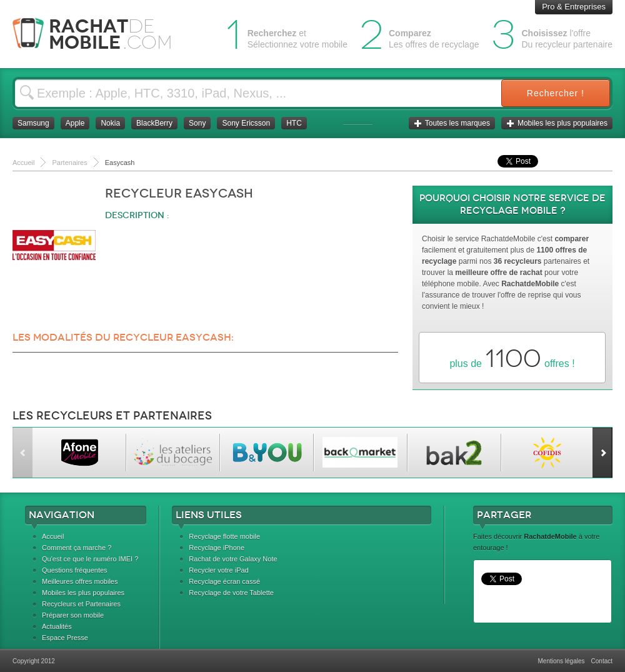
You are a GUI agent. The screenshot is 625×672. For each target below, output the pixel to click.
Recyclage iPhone (217, 548)
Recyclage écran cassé (224, 581)
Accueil (53, 536)
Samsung (33, 123)
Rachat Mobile (102, 34)
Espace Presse (65, 638)
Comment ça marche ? (77, 548)
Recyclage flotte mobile (224, 536)
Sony (197, 123)
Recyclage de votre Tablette (231, 593)
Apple (75, 123)
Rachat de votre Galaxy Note (233, 559)
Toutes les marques (452, 123)
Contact (602, 661)
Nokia (110, 123)
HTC (294, 123)
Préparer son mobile (73, 615)
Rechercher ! (556, 93)
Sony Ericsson (246, 123)
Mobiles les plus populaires (557, 123)
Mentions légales (561, 661)
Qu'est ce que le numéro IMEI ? (90, 559)
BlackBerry (154, 123)
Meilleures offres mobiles (80, 581)
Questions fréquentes (75, 570)
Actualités (57, 626)
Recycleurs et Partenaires (81, 604)
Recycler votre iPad (218, 570)
